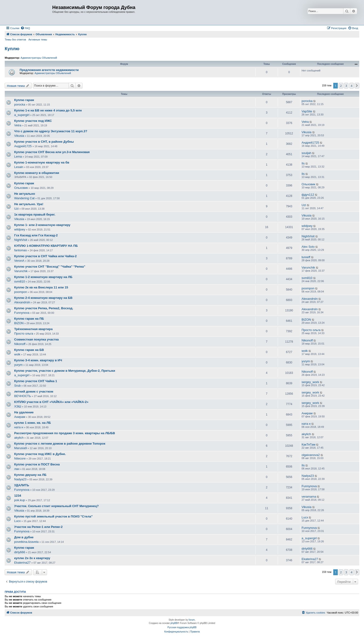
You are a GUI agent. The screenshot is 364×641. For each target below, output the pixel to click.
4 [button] (352, 86)
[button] (357, 86)
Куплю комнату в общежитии (37, 173)
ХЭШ (18, 406)
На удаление (24, 412)
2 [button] (341, 86)
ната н (19, 427)
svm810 (20, 281)
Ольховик (21, 188)
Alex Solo (308, 247)
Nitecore (20, 458)
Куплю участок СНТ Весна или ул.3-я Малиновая (52, 152)
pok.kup (20, 500)
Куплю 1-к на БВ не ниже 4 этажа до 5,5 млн (48, 110)
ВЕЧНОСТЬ (23, 396)
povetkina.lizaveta (26, 542)
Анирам (20, 417)
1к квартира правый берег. (35, 214)
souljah (306, 153)
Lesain (19, 167)
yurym (18, 365)
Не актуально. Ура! (29, 204)
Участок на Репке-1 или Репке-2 (38, 527)
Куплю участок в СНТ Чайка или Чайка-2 (45, 256)
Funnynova (22, 313)
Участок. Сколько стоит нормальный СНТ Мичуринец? (56, 506)
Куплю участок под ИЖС (33, 121)
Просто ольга (24, 334)
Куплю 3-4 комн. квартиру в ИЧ (38, 360)
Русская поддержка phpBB (182, 627)
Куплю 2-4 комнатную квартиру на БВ (43, 298)
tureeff (306, 257)
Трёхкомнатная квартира (33, 329)
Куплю (12, 49)
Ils (303, 163)
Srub (17, 386)
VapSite (307, 111)
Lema (18, 157)
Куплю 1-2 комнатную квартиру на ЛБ (43, 277)
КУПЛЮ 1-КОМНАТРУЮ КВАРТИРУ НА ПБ (46, 246)
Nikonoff (20, 344)
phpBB (174, 623)
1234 (18, 496)
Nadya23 (20, 479)
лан (17, 469)
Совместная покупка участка (36, 339)
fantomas (20, 250)
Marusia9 (20, 448)
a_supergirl (22, 115)
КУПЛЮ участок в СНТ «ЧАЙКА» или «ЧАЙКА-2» (51, 402)
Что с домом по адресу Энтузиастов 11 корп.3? (51, 131)
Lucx (17, 521)
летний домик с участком (34, 391)
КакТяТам (308, 444)
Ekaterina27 (22, 563)
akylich (19, 438)
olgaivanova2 (311, 455)
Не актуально (25, 194)
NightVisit (21, 240)
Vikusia (19, 136)
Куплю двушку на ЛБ (30, 475)
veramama (309, 497)
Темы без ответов (15, 40)
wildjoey (20, 229)
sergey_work (310, 382)
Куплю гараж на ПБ (29, 319)
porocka (20, 104)
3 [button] (346, 86)
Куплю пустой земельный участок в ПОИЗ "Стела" (53, 516)
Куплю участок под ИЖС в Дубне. (40, 454)
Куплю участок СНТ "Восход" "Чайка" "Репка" (50, 267)
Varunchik (21, 271)
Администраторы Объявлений (39, 58)
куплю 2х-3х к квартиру (32, 558)
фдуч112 (308, 195)
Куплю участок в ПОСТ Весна (37, 464)
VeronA (19, 261)
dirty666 (20, 552)
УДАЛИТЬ (22, 485)
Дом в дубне (24, 537)
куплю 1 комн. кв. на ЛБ (32, 423)
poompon (21, 292)
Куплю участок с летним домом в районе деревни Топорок (60, 444)
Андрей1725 (23, 146)
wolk (17, 354)
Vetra (18, 125)
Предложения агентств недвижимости (49, 70)
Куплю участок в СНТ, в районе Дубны (44, 142)
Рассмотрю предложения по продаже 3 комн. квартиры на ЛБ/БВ (65, 433)
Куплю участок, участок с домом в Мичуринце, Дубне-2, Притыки (65, 371)
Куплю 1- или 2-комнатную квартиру (42, 225)
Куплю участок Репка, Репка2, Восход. (44, 308)
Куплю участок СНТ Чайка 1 (36, 381)
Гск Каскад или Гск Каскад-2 (36, 235)
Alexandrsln (22, 302)
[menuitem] (25, 28)
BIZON (19, 323)
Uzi (16, 209)
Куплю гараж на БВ (29, 350)
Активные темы (38, 40)
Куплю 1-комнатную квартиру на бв (42, 162)
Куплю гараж (24, 100)
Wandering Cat (24, 198)
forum (192, 620)
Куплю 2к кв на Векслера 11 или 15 (41, 287)
